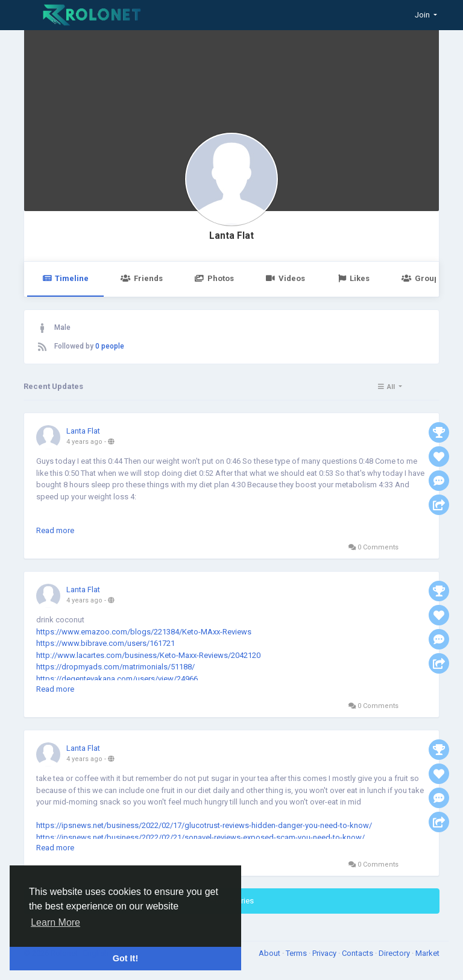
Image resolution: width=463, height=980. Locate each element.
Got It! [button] (125, 958)
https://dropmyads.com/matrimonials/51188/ (115, 667)
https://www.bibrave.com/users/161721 (106, 643)
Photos (214, 278)
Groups (422, 278)
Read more (55, 530)
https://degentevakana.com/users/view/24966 (117, 679)
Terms (297, 953)
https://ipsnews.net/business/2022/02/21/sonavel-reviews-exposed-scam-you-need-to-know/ (200, 837)
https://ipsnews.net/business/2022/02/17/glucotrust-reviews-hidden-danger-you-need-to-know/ (204, 825)
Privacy (325, 953)
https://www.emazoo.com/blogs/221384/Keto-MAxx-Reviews (144, 632)
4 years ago (84, 442)
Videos (285, 278)
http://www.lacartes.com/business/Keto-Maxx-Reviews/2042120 (148, 655)
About (270, 953)
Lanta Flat (231, 236)
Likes (353, 278)
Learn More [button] (55, 922)
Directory (395, 953)
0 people (110, 346)
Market (427, 953)
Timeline (65, 278)
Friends (141, 278)
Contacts (358, 953)
